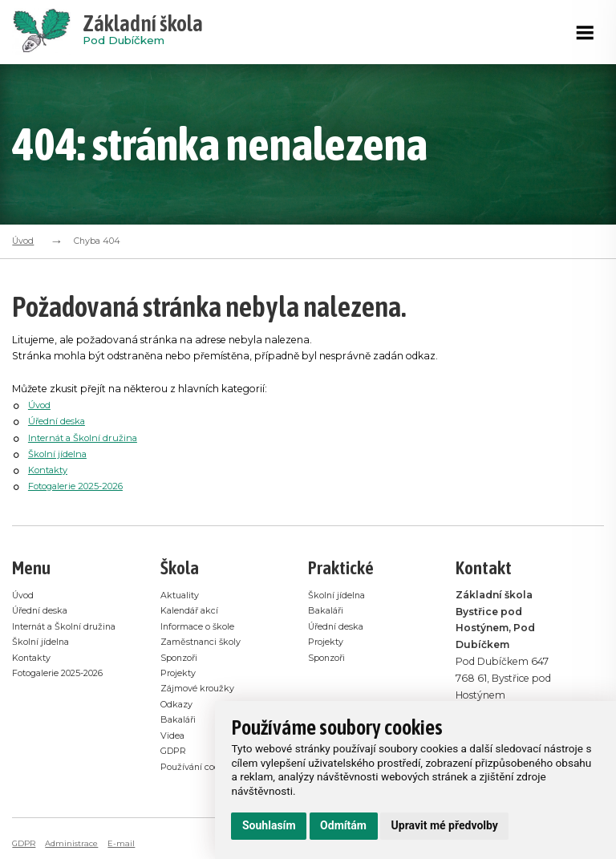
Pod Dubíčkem (143, 32)
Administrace (75, 844)
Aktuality (182, 595)
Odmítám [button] (343, 825)
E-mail (127, 844)
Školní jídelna (60, 454)
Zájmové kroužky (203, 689)
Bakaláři (181, 720)
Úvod (23, 241)
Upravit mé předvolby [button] (445, 825)
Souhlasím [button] (269, 825)
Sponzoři (183, 657)
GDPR (176, 752)
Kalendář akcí (193, 610)
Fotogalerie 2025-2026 (83, 486)
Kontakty (51, 470)
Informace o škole (203, 626)
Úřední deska (59, 421)
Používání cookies (203, 767)
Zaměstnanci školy (206, 642)
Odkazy (179, 705)
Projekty (181, 673)
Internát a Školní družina (87, 438)
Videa (174, 736)
